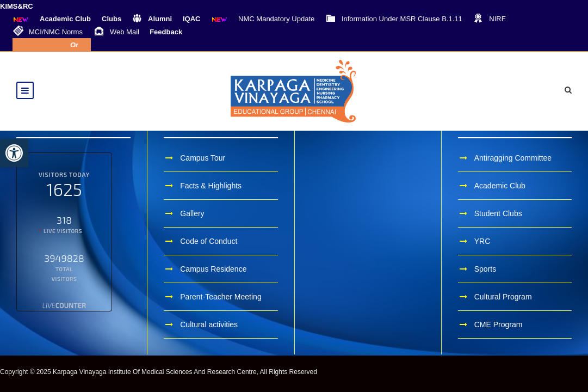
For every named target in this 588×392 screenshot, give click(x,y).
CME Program (499, 324)
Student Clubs (498, 213)
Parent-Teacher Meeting (221, 297)
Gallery (192, 213)
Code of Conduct (209, 241)
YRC (482, 241)
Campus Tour (203, 158)
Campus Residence (213, 269)
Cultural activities (209, 324)
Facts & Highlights (211, 186)
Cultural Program (503, 297)
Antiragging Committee (513, 158)
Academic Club (500, 186)
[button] (14, 153)
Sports (485, 269)
